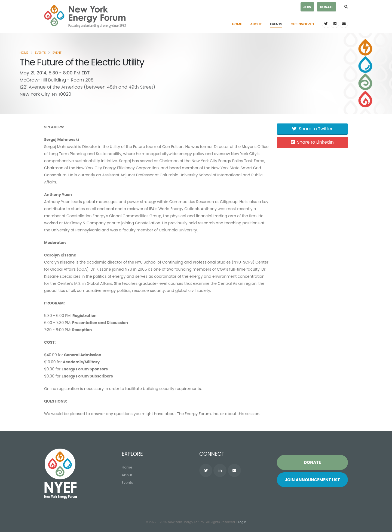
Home (237, 24)
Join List (312, 480)
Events (276, 24)
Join (307, 7)
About (256, 24)
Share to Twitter (312, 129)
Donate (327, 7)
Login (242, 522)
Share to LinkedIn (312, 142)
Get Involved (302, 24)
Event (57, 53)
